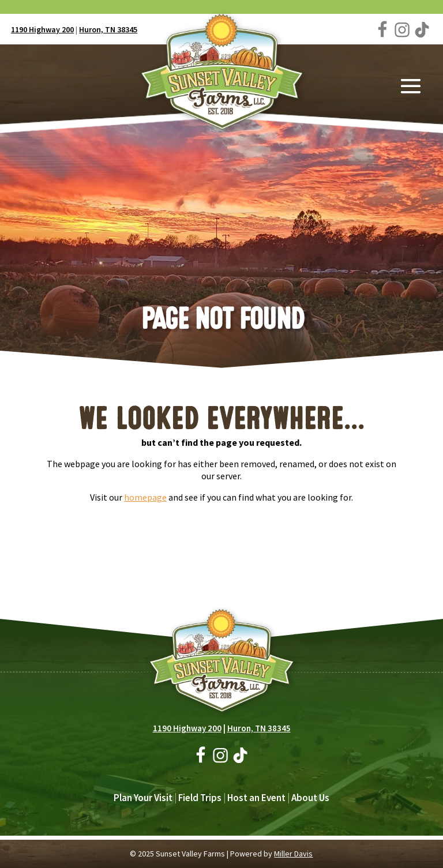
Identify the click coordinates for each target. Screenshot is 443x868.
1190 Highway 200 (42, 29)
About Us (310, 798)
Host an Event (256, 798)
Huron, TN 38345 (108, 29)
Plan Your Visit (143, 798)
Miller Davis (293, 854)
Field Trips (200, 798)
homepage (145, 497)
